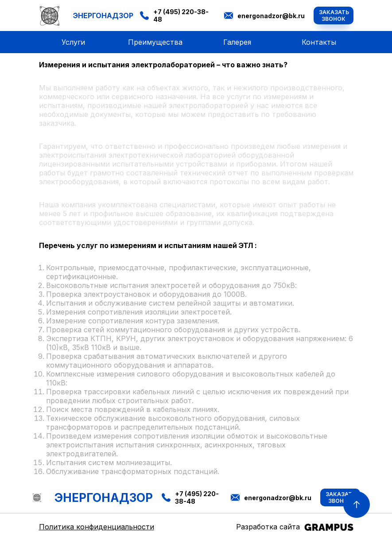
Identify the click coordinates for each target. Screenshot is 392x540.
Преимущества (155, 42)
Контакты (319, 42)
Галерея (237, 42)
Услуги (73, 42)
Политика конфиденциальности (97, 527)
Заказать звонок (334, 16)
